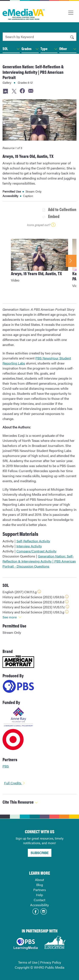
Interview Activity (29, 546)
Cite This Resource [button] (20, 802)
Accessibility (39, 905)
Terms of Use (28, 962)
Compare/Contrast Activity (36, 551)
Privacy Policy (51, 962)
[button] (18, 49)
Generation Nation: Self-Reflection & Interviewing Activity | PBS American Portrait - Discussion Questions (39, 561)
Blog (40, 885)
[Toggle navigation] (71, 13)
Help (39, 895)
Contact (39, 900)
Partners (40, 890)
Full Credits (15, 783)
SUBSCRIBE (40, 853)
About (39, 880)
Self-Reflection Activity (33, 541)
